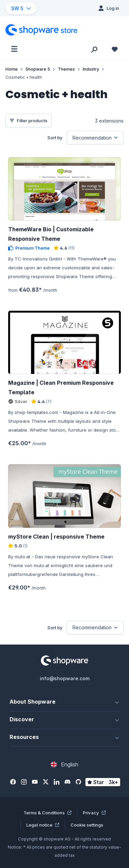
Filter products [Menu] (29, 121)
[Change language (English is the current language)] (64, 764)
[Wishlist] (115, 49)
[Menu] (14, 49)
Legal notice (43, 825)
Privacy (94, 813)
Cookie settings (87, 825)
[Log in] (109, 8)
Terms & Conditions (47, 813)
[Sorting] (95, 138)
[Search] (94, 49)
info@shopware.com (65, 678)
